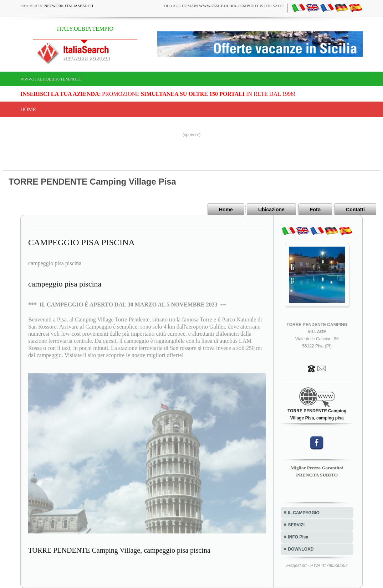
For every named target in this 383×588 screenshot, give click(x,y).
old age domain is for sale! (224, 6)
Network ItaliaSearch (69, 6)
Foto (315, 210)
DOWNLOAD (301, 549)
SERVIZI (296, 525)
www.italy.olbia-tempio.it (51, 79)
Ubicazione (271, 210)
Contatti (355, 210)
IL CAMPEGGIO (304, 513)
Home (28, 109)
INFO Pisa (298, 537)
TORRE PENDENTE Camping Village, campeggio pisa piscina (119, 550)
